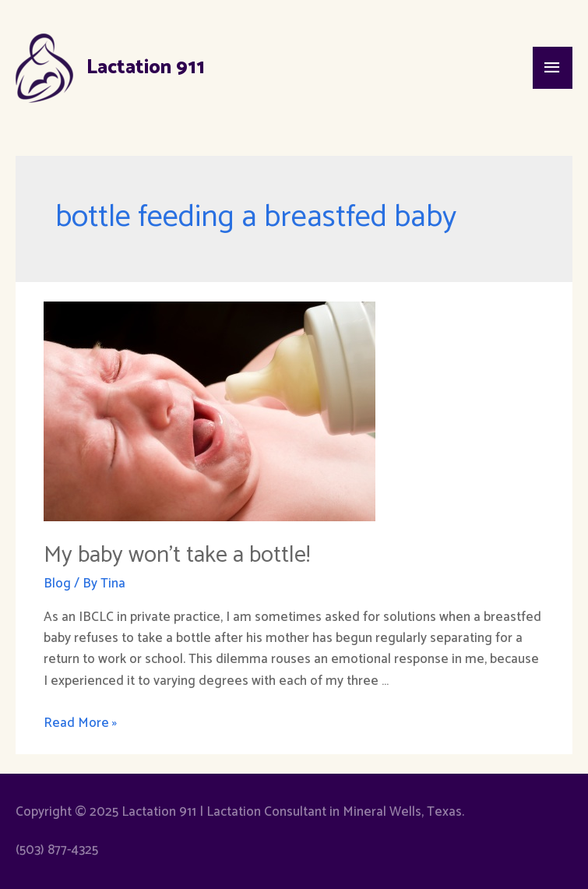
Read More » (80, 723)
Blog (57, 584)
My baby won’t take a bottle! (177, 555)
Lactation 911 (146, 68)
